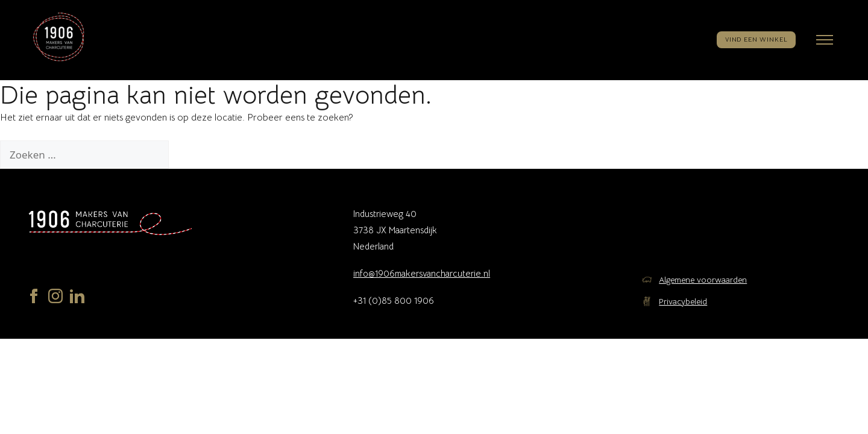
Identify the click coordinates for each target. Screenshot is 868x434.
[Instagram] (55, 299)
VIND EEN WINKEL (756, 39)
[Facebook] (34, 299)
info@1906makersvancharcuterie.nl (422, 273)
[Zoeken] (188, 155)
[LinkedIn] (77, 299)
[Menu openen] (825, 40)
